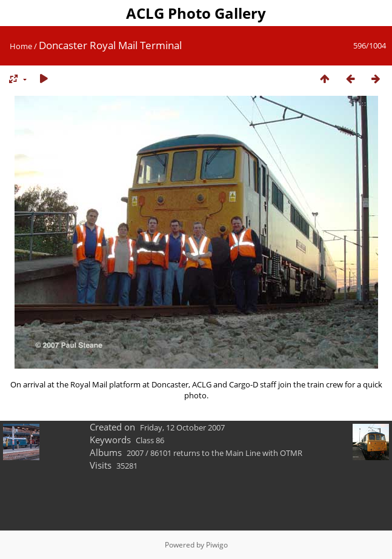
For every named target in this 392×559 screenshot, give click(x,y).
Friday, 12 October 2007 (182, 427)
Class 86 (150, 440)
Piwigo (217, 545)
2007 (135, 453)
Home (21, 46)
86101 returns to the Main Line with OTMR (226, 453)
